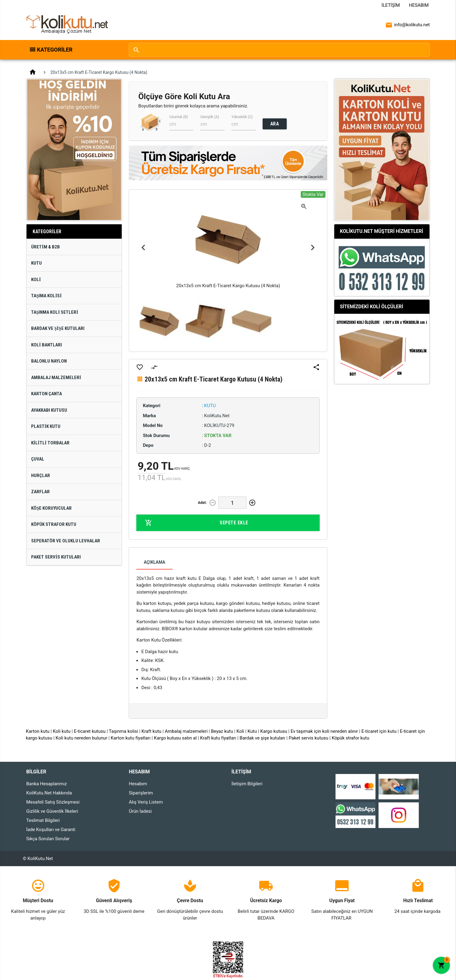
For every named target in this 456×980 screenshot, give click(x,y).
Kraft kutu (151, 731)
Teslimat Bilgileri (43, 820)
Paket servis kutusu (308, 738)
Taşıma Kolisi (46, 296)
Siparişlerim (141, 793)
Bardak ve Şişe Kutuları (58, 328)
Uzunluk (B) (179, 117)
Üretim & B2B (45, 247)
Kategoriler (55, 50)
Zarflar (40, 492)
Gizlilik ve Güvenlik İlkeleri (52, 811)
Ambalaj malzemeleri (186, 731)
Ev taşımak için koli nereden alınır (324, 731)
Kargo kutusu (274, 731)
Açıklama (154, 562)
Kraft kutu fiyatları (218, 738)
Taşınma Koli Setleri (55, 312)
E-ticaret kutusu (90, 731)
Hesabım (419, 5)
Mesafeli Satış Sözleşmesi (53, 802)
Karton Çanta (47, 394)
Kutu (36, 263)
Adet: (202, 503)
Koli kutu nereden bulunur (81, 738)
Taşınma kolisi (124, 731)
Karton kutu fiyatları (131, 738)
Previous (143, 247)
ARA (275, 124)
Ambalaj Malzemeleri (56, 378)
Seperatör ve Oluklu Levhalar (66, 541)
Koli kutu (62, 731)
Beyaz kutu (222, 731)
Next (313, 247)
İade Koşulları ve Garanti (51, 830)
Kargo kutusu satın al (175, 738)
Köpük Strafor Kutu (54, 524)
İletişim (391, 5)
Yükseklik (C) (242, 117)
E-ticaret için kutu (379, 731)
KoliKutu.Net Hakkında (49, 793)
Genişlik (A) (210, 117)
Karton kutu (38, 731)
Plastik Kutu (46, 426)
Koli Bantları (47, 345)
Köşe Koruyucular (51, 508)
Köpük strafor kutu (350, 738)
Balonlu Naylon (49, 361)
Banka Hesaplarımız (47, 784)
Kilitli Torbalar (50, 443)
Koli (36, 280)
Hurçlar (41, 476)
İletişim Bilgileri (247, 784)
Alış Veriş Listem (146, 802)
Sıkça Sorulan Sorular (48, 839)
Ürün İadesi (140, 811)
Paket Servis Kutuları (56, 557)
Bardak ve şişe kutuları (263, 738)
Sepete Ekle (196, 523)
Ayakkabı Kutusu (49, 410)
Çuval (38, 459)
